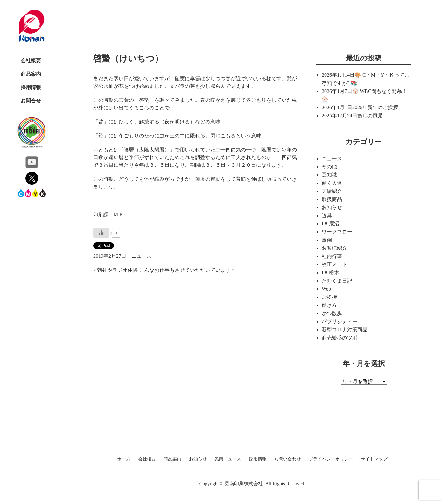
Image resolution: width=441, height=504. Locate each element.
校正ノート (334, 264)
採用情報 (31, 87)
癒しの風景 (370, 116)
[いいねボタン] (101, 233)
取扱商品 (332, 199)
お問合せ (31, 101)
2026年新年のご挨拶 (375, 107)
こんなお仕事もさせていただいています (185, 270)
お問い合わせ (288, 459)
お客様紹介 (334, 248)
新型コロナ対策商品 (345, 329)
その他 (329, 167)
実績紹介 (332, 191)
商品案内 (31, 74)
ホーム (124, 459)
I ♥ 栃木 (330, 273)
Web (326, 289)
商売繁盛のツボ (339, 338)
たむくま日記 (337, 281)
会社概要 (31, 61)
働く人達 (332, 183)
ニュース (142, 256)
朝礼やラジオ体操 (117, 270)
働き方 (329, 305)
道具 (327, 216)
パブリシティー (339, 322)
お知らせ (332, 207)
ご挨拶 (329, 297)
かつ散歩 (332, 313)
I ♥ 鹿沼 (330, 224)
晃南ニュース (228, 459)
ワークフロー (337, 232)
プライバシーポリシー (331, 459)
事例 (327, 240)
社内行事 (332, 256)
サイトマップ (374, 459)
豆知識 (329, 175)
